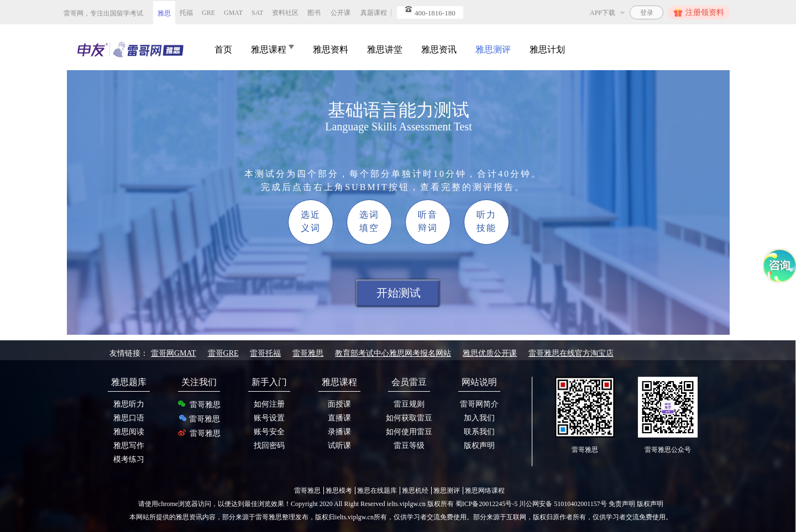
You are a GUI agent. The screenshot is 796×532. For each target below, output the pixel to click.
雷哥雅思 (308, 353)
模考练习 (129, 459)
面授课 (339, 404)
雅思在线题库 (377, 491)
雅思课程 (273, 49)
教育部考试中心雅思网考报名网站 (393, 353)
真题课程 (374, 13)
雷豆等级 (409, 446)
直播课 (339, 418)
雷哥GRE (223, 353)
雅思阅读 (129, 432)
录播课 (339, 432)
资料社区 (285, 13)
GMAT (233, 13)
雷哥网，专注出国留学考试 (103, 13)
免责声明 (622, 504)
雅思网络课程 (485, 491)
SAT (257, 13)
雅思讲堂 (385, 49)
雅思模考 (339, 491)
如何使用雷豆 (409, 432)
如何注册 (269, 404)
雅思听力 (129, 404)
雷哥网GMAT (174, 353)
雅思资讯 (439, 49)
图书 (314, 13)
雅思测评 (493, 49)
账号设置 (269, 418)
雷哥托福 (265, 353)
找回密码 (269, 446)
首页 (223, 49)
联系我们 (479, 432)
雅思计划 (547, 49)
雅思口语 (129, 418)
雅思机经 (415, 491)
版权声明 (479, 446)
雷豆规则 (409, 404)
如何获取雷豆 (409, 418)
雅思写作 (129, 446)
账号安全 (269, 432)
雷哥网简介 (479, 404)
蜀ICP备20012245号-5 (488, 504)
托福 (186, 13)
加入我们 (479, 418)
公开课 (341, 13)
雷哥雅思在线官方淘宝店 (571, 353)
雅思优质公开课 (490, 353)
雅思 (164, 13)
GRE (208, 13)
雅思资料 (331, 49)
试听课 (339, 446)
